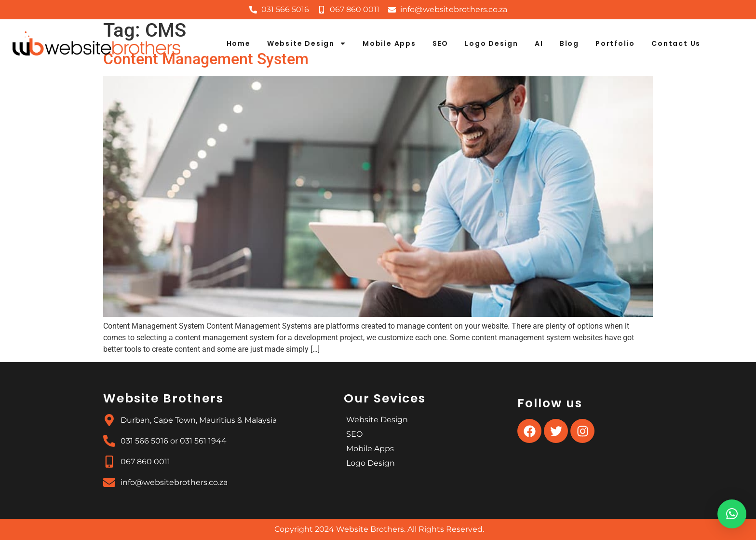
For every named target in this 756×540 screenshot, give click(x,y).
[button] (732, 514)
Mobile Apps (389, 43)
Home (239, 43)
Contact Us (676, 43)
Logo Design (492, 43)
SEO (440, 43)
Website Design (307, 43)
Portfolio (615, 43)
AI (539, 43)
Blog (569, 43)
